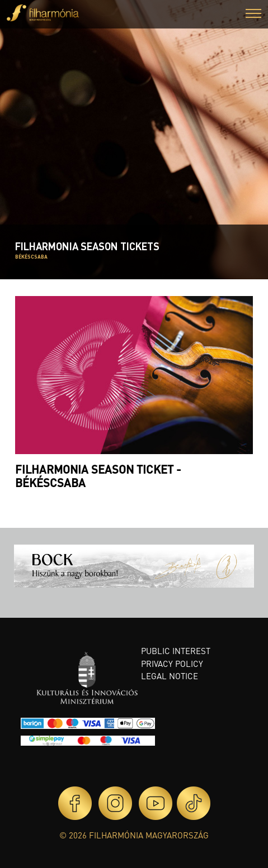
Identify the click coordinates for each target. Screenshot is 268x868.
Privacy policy (172, 664)
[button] (253, 15)
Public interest (176, 651)
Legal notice (170, 676)
